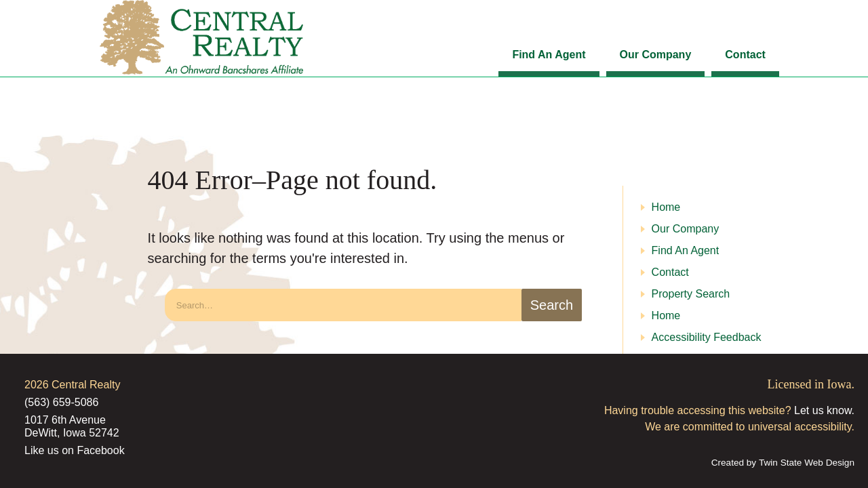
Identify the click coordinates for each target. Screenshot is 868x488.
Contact (745, 55)
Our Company (656, 55)
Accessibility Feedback (707, 337)
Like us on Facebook (75, 450)
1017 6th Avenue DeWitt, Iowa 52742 (72, 426)
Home (666, 207)
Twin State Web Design (807, 463)
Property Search (691, 294)
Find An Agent (549, 55)
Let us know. (824, 410)
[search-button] (551, 305)
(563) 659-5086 (61, 402)
